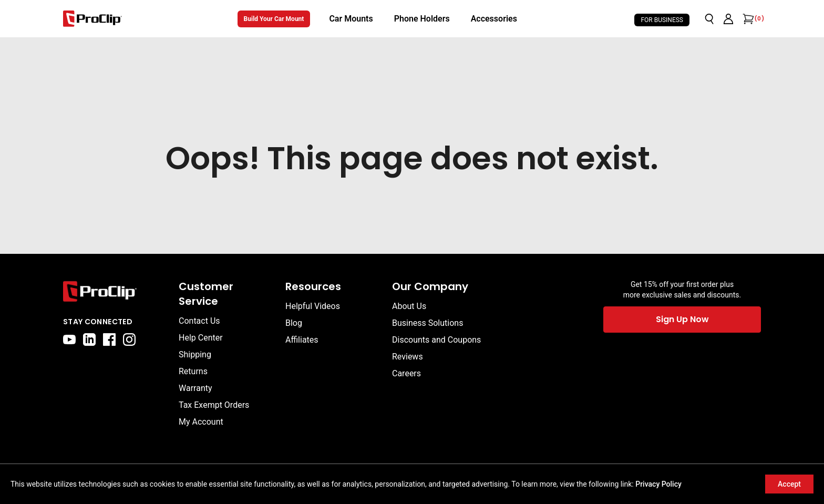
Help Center (201, 338)
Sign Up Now (682, 319)
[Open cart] (747, 19)
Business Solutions (428, 323)
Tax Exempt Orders (214, 405)
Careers (406, 373)
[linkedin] (89, 340)
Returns (193, 371)
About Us (409, 306)
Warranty (195, 388)
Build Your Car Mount (274, 19)
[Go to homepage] (92, 19)
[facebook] (109, 340)
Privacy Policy (658, 484)
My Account (201, 422)
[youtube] (69, 340)
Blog (294, 323)
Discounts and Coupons (436, 340)
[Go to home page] (116, 291)
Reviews (408, 357)
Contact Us (199, 321)
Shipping (195, 354)
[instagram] (129, 340)
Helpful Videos (313, 306)
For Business (662, 20)
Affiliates (302, 340)
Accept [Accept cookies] (789, 484)
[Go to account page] (728, 19)
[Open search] (709, 19)
